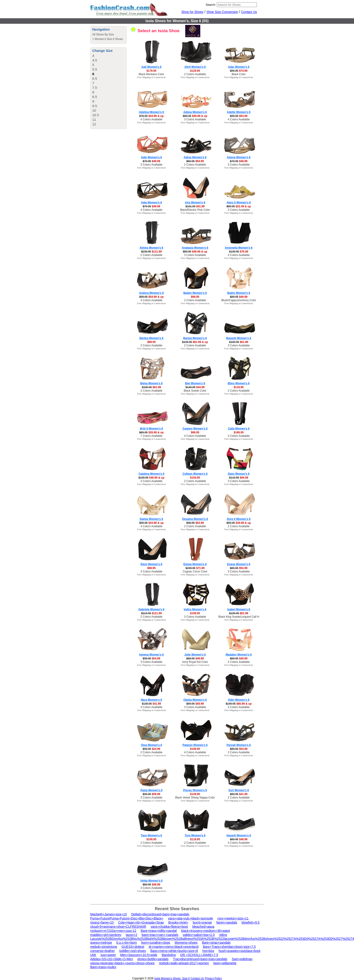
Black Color (239, 74)
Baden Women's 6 (195, 293)
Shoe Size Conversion (222, 12)
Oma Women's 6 (152, 745)
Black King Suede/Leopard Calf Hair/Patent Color (248, 617)
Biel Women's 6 (195, 383)
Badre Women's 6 (239, 293)
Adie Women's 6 (151, 157)
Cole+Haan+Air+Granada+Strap (141, 922)
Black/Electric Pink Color (195, 210)
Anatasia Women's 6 (195, 248)
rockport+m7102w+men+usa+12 (113, 931)
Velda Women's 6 (151, 881)
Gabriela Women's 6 (151, 609)
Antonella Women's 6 (239, 248)
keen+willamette (225, 963)
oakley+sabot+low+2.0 (199, 935)
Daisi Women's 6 (239, 474)
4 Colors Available (151, 119)
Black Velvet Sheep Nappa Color (195, 798)
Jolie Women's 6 (195, 655)
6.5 (95, 78)
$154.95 (195, 478)
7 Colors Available (151, 436)
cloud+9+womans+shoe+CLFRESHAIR (118, 927)
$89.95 (152, 342)
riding (223, 935)
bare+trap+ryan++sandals (160, 935)
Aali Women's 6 (151, 67)
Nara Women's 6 (152, 700)
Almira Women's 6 (151, 248)
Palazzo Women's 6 (195, 745)
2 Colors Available (195, 74)
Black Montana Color (151, 74)
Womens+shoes (186, 943)
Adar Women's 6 (239, 67)
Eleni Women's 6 (152, 564)
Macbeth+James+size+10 (108, 914)
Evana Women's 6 (239, 564)
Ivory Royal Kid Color (195, 662)
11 (94, 120)
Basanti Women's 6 (239, 338)
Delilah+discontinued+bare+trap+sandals (160, 914)
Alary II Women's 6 (239, 203)
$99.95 (195, 297)
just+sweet (108, 955)
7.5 (95, 88)
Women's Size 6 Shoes (109, 39)
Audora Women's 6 (151, 293)
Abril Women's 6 (195, 67)
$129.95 (195, 71)
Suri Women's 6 (239, 790)
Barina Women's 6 (195, 338)
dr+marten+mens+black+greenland (174, 947)
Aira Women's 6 (195, 203)
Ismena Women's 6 (151, 655)
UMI (93, 955)
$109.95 (195, 613)
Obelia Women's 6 (195, 700)
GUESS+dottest (133, 947)
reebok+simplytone (104, 947)
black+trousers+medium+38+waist (205, 931)
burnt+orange (202, 922)
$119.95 (239, 387)
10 (94, 110)
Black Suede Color (195, 391)
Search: (211, 5)
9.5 (95, 106)
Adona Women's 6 (239, 157)
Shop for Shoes (192, 12)
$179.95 (151, 71)
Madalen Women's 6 (239, 655)
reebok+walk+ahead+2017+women (184, 963)
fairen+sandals (227, 922)
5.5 (95, 69)
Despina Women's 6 (195, 519)
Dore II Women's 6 (239, 519)
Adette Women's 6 (239, 112)
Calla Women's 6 (239, 429)
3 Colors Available (195, 119)
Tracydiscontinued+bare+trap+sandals (200, 959)
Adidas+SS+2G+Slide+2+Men (112, 959)
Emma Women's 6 (195, 564)
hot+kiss (208, 951)
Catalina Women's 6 (152, 474)
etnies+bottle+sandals (153, 959)
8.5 (95, 97)
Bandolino (169, 955)
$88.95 (152, 568)
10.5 (96, 115)
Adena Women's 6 (195, 112)
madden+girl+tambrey (106, 935)
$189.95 (239, 432)
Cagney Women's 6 (195, 429)
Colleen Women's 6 (195, 474)
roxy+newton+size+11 (233, 918)
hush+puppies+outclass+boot (239, 951)
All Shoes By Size (103, 34)
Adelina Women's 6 (151, 112)
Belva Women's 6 (151, 383)
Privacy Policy (213, 978)
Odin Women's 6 (239, 700)
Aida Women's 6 (151, 203)
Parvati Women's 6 (239, 745)
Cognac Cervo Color (195, 572)
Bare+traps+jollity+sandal (159, 931)
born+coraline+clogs (156, 943)
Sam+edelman (242, 959)
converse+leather (103, 951)
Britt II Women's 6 (152, 429)
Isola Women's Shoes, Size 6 (172, 978)
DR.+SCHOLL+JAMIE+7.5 (199, 955)
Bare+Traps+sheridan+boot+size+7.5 (229, 947)
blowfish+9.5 (251, 922)
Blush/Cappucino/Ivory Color (239, 300)
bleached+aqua (203, 927)
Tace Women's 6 (151, 835)
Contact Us (249, 12)
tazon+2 (132, 935)
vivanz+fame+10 (102, 922)
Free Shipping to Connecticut (151, 77)
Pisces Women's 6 (195, 790)
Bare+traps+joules (103, 967)
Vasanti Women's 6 (239, 835)
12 (94, 124)
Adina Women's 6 (195, 157)
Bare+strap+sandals (216, 943)
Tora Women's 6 (195, 835)
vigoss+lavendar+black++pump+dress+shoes (122, 963)
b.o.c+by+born (127, 943)
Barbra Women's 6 (152, 338)
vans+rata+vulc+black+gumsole (190, 918)
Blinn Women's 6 (239, 383)
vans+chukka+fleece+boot (169, 927)
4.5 (95, 60)
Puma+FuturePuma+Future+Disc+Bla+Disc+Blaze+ (127, 918)
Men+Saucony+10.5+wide (139, 955)
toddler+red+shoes (133, 951)
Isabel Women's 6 (239, 609)
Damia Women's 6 (151, 519)
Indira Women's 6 (195, 609)
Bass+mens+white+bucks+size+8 (174, 951)
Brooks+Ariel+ (178, 922)
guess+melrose (101, 943)
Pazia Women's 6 (152, 790)
